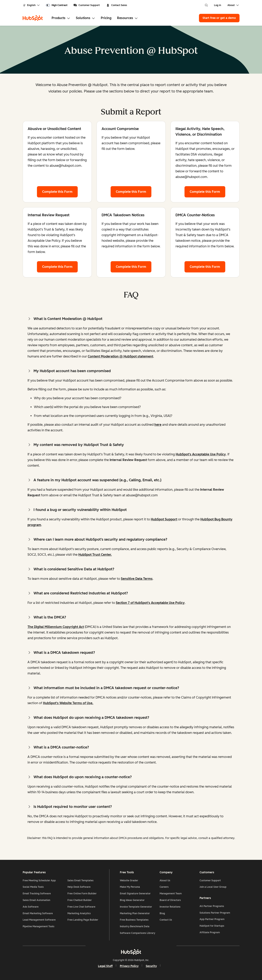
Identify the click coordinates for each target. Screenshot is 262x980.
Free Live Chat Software (81, 907)
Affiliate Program (210, 932)
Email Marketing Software (38, 913)
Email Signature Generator (135, 894)
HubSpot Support (164, 519)
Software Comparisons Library (138, 933)
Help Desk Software (79, 887)
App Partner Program (212, 919)
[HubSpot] (33, 18)
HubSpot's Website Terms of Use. (68, 703)
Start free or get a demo (219, 18)
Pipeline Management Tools (39, 926)
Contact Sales (117, 5)
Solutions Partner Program (215, 913)
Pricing (106, 18)
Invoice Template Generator (136, 907)
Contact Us (166, 920)
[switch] (57, 5)
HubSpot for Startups (212, 926)
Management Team (171, 894)
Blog (162, 913)
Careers (164, 887)
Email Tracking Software (37, 894)
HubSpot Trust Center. (95, 555)
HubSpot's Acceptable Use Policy (201, 454)
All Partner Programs (212, 906)
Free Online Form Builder (82, 894)
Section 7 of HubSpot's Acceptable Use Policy (150, 603)
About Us (165, 880)
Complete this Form (60, 191)
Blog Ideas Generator (132, 900)
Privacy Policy (129, 966)
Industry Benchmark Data (135, 926)
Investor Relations (170, 907)
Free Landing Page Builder (83, 920)
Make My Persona (130, 887)
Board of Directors (170, 900)
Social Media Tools (33, 887)
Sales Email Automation (36, 900)
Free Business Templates (134, 920)
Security (151, 966)
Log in (218, 5)
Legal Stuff (105, 966)
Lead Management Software (39, 920)
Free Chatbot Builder (80, 900)
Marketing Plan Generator (135, 913)
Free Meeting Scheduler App (39, 880)
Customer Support (87, 5)
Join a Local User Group (213, 887)
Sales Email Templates (81, 880)
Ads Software (31, 907)
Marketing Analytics (79, 913)
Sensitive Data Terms (137, 579)
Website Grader (129, 880)
